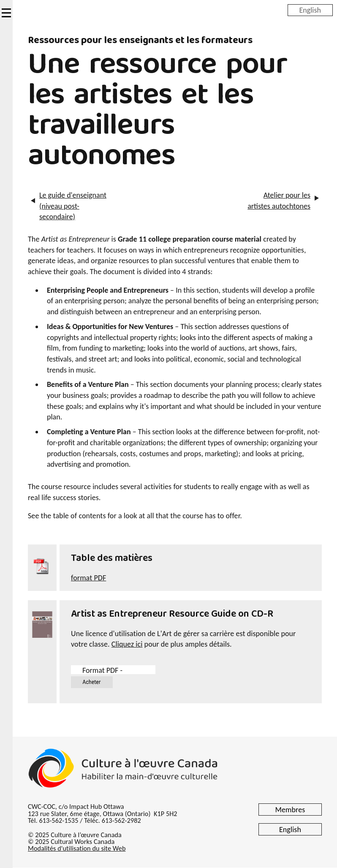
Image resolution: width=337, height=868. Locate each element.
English (310, 10)
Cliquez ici (127, 644)
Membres (290, 810)
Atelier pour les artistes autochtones (279, 201)
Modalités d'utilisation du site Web (77, 848)
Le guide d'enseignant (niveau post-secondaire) (73, 206)
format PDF (88, 578)
